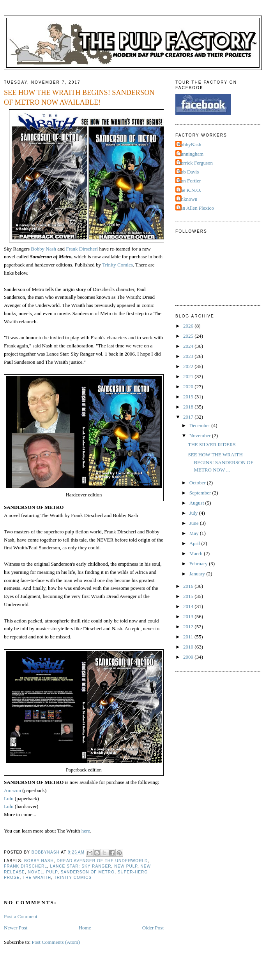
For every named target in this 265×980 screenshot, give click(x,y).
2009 (189, 657)
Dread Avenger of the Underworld (102, 861)
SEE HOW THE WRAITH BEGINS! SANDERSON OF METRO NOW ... (220, 462)
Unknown (187, 199)
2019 (189, 397)
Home (85, 928)
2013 (189, 616)
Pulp (52, 872)
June (195, 523)
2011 (189, 637)
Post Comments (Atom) (56, 942)
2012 (189, 627)
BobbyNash (189, 145)
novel (35, 872)
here (86, 831)
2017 (189, 417)
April (195, 543)
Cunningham (190, 154)
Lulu (9, 799)
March (197, 553)
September (201, 493)
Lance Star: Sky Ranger (81, 866)
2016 (189, 586)
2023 (189, 356)
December (201, 425)
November (201, 436)
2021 (189, 376)
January (198, 574)
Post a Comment (21, 916)
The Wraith (37, 877)
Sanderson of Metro (87, 872)
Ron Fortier (189, 181)
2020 (189, 387)
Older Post (153, 928)
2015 (189, 596)
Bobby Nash (43, 249)
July (194, 513)
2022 (189, 366)
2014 (189, 606)
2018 (189, 407)
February (199, 564)
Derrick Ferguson (195, 163)
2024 (189, 346)
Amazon (13, 790)
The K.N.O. (189, 190)
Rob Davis (188, 172)
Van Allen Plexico (196, 208)
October (198, 483)
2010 (189, 647)
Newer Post (16, 928)
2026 (189, 326)
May (195, 533)
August (197, 503)
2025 (189, 336)
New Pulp (126, 866)
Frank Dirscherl (82, 249)
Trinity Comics (117, 265)
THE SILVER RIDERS (212, 444)
